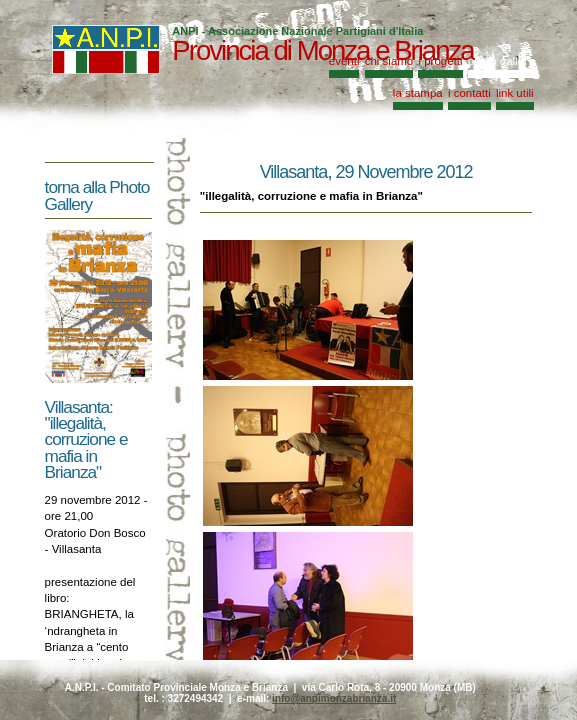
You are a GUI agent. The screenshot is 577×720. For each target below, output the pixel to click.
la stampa (418, 93)
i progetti (440, 61)
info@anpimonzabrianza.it (334, 698)
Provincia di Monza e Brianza (322, 50)
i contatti (469, 93)
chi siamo (389, 61)
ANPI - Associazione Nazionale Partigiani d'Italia (297, 31)
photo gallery (501, 61)
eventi (344, 61)
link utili (515, 93)
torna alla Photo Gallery (97, 195)
